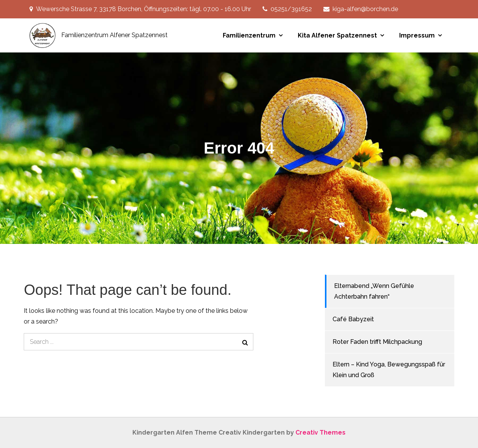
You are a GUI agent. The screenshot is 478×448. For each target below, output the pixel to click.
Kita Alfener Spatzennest (337, 35)
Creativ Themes (321, 432)
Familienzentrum (249, 35)
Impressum (417, 35)
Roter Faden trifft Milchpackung (377, 342)
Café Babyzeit (353, 319)
